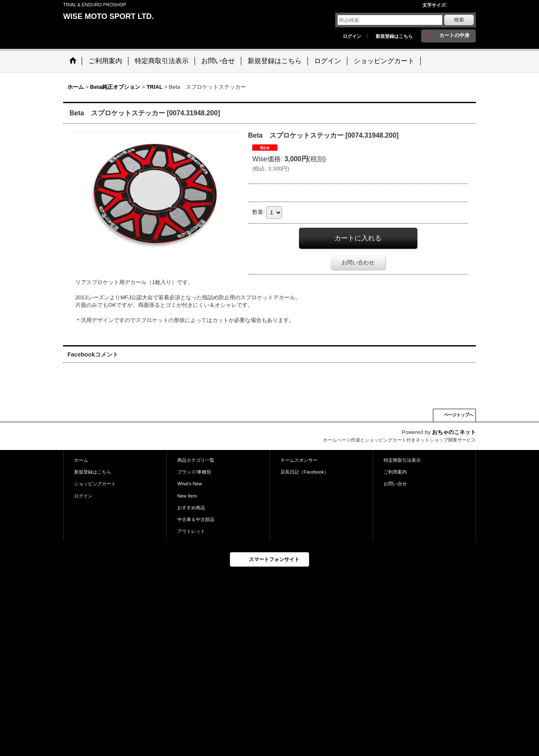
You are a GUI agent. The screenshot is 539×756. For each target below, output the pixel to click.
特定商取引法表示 (402, 460)
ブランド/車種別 (194, 472)
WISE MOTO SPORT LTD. (108, 16)
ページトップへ (459, 415)
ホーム (81, 460)
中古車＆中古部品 (196, 519)
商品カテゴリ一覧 (196, 460)
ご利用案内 (395, 472)
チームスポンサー (299, 460)
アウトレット (191, 531)
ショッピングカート (95, 484)
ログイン (352, 36)
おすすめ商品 (191, 508)
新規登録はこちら (394, 36)
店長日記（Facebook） (305, 472)
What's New (190, 484)
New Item (187, 496)
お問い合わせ (358, 262)
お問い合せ (395, 484)
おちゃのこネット (454, 432)
